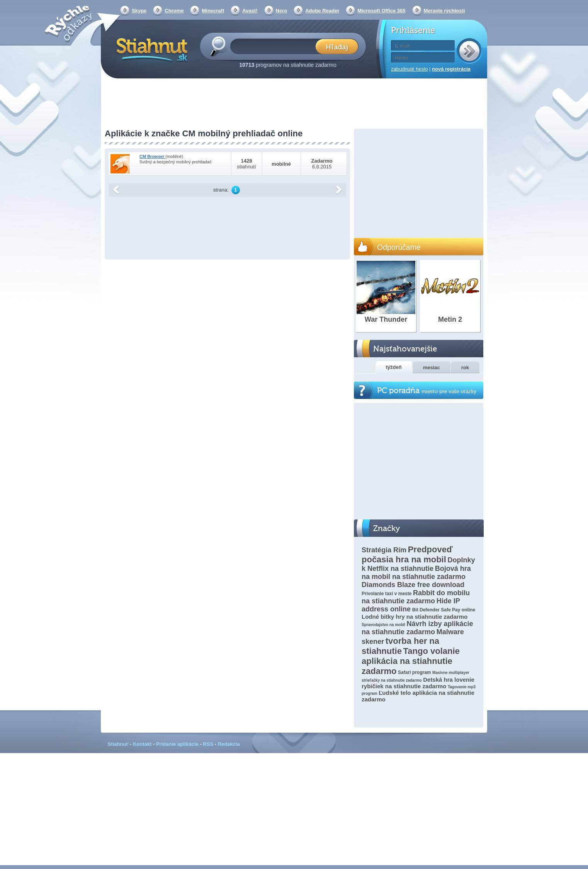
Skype (139, 11)
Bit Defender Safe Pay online (444, 610)
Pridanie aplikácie (177, 744)
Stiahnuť (118, 744)
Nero (282, 11)
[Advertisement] (294, 104)
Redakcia (229, 744)
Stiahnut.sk (150, 49)
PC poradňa (427, 391)
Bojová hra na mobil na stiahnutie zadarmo (416, 573)
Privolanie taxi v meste (387, 594)
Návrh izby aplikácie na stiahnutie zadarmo (417, 628)
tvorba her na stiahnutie (400, 646)
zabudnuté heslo (409, 69)
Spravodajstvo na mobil (383, 625)
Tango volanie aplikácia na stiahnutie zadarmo (411, 661)
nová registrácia (451, 69)
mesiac (432, 367)
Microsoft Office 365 (381, 11)
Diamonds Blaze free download (413, 585)
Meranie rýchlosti (444, 11)
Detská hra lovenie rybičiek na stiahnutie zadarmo (418, 683)
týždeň (394, 367)
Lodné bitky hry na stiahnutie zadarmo (415, 617)
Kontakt (142, 744)
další (339, 190)
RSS (208, 744)
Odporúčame (399, 247)
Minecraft (213, 11)
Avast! (250, 11)
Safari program (414, 672)
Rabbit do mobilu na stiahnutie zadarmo (416, 597)
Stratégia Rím (384, 550)
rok (465, 367)
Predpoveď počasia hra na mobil (407, 554)
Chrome (174, 11)
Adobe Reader (322, 11)
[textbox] (275, 46)
